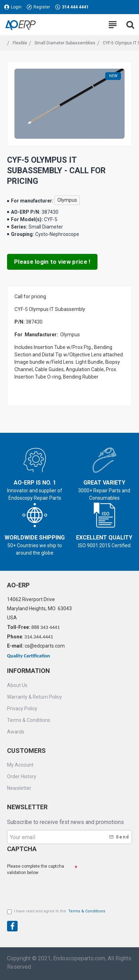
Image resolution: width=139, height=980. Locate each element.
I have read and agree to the (57, 912)
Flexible (20, 43)
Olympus (67, 200)
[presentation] (56, 925)
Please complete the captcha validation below (36, 869)
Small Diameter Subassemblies (65, 43)
